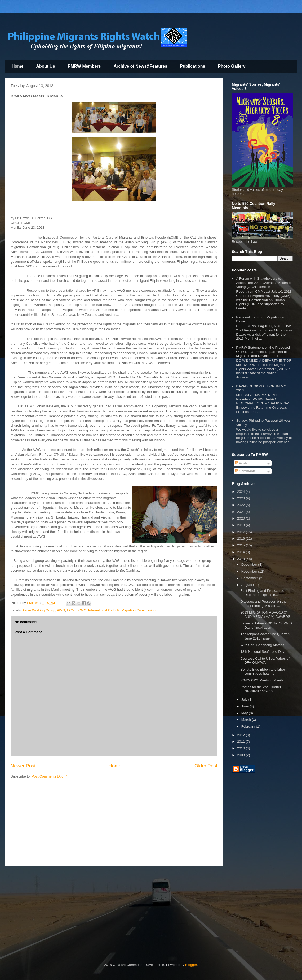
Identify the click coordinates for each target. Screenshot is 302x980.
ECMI (71, 610)
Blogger (191, 965)
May (245, 713)
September (250, 578)
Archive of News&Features (141, 66)
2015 (241, 545)
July (245, 699)
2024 (241, 492)
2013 (241, 559)
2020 (241, 518)
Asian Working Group (39, 610)
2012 (241, 735)
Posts (241, 463)
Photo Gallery (232, 66)
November (250, 571)
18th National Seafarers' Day (262, 652)
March (247, 720)
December (250, 565)
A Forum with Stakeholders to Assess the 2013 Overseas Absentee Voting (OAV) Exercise (264, 283)
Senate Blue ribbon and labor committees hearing (263, 672)
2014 (241, 552)
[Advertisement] (114, 824)
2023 (241, 498)
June (246, 706)
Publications (192, 66)
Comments (245, 471)
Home (17, 66)
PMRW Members (84, 66)
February (249, 726)
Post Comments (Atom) (50, 776)
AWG (61, 610)
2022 (241, 505)
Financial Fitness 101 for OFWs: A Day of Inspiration (266, 625)
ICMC (82, 610)
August (247, 585)
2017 (241, 532)
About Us (45, 66)
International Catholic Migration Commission (122, 610)
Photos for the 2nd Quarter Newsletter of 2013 (261, 689)
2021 (241, 512)
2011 (241, 742)
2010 (241, 748)
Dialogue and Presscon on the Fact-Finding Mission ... (263, 604)
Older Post (206, 766)
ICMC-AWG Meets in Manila (262, 680)
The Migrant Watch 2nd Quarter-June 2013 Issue (265, 636)
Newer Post (23, 766)
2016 (241, 539)
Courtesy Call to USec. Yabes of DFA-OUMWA (265, 661)
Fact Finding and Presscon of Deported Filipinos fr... (263, 593)
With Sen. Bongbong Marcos (262, 645)
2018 (241, 525)
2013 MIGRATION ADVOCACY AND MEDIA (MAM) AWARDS (265, 614)
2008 (241, 755)
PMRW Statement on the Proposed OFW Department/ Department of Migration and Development (263, 352)
